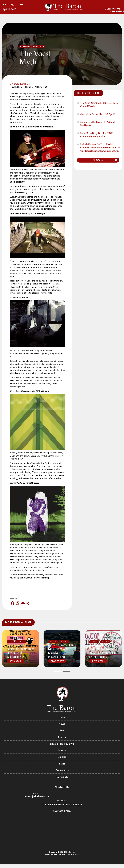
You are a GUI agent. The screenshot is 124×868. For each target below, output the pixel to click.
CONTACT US (113, 9)
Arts (62, 731)
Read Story (16, 661)
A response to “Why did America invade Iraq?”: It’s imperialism (103, 649)
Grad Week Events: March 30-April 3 (98, 114)
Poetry (62, 738)
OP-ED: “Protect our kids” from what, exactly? (61, 649)
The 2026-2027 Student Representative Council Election (99, 105)
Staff (62, 765)
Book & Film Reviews (62, 745)
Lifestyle (39, 47)
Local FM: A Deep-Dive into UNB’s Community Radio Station (97, 135)
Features (25, 47)
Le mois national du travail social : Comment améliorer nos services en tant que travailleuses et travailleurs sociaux (100, 148)
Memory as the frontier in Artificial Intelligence (98, 124)
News (62, 724)
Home (62, 717)
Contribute (62, 779)
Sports (62, 751)
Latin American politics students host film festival (20, 649)
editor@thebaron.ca (37, 798)
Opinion (62, 758)
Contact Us (62, 772)
